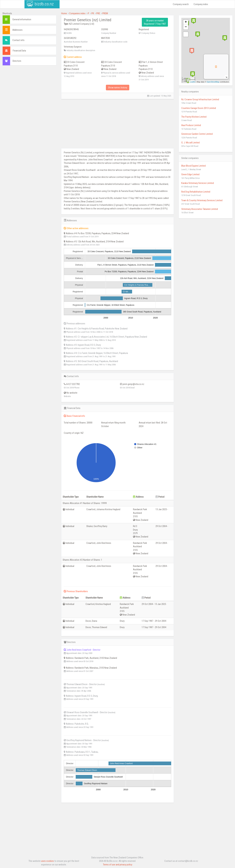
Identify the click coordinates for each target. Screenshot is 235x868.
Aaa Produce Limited (191, 125)
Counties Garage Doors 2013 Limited (199, 108)
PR (93, 13)
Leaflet (193, 82)
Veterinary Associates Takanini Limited (200, 209)
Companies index (77, 13)
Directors (17, 61)
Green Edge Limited (190, 174)
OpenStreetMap (213, 82)
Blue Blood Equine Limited (193, 166)
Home (64, 13)
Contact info (18, 40)
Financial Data (19, 51)
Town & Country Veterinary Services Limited (202, 200)
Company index (201, 4)
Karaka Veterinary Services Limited (198, 183)
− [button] (186, 27)
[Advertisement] (29, 89)
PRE (98, 13)
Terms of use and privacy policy (118, 865)
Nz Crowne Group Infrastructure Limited (200, 99)
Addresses (17, 30)
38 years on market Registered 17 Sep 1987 (155, 22)
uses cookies (47, 861)
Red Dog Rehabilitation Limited (196, 192)
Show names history (118, 88)
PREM (105, 13)
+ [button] (186, 22)
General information (22, 19)
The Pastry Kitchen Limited (194, 117)
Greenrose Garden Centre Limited (197, 134)
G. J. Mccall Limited (190, 143)
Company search (181, 4)
